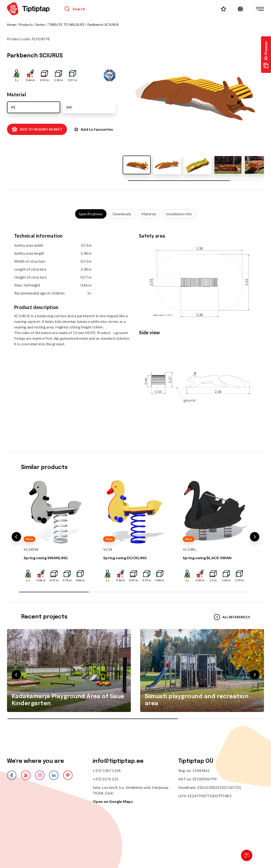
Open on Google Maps (113, 801)
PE (13, 107)
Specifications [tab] (91, 214)
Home (11, 24)
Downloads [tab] (122, 214)
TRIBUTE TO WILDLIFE (66, 24)
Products (26, 24)
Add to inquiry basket (37, 129)
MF (69, 107)
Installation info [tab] (179, 214)
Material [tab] (149, 214)
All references (232, 617)
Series (40, 24)
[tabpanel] (135, 331)
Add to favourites (94, 129)
